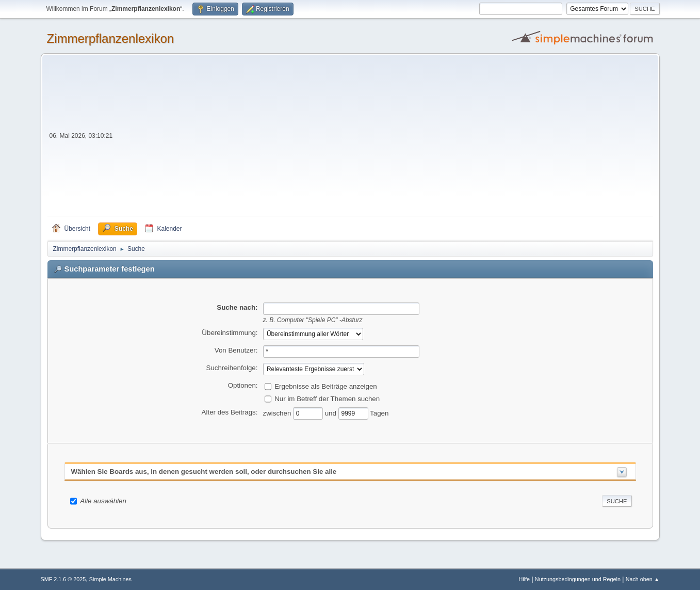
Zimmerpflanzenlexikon (111, 38)
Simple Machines (110, 579)
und (332, 413)
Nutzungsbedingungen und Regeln (578, 579)
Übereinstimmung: (230, 333)
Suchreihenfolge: (232, 368)
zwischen (278, 413)
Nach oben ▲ (643, 579)
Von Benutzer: (236, 350)
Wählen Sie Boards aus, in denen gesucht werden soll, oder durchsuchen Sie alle (204, 472)
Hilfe (524, 579)
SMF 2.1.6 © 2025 (63, 579)
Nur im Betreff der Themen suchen (327, 398)
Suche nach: (237, 307)
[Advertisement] (384, 138)
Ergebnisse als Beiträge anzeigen (326, 386)
